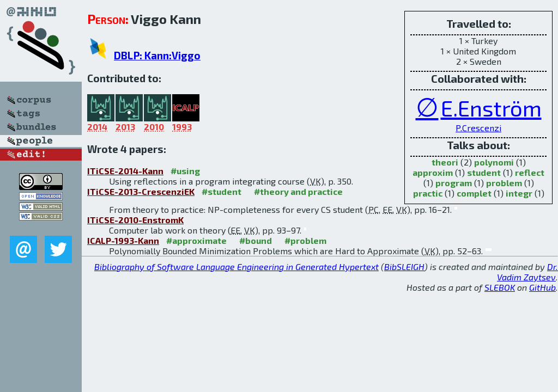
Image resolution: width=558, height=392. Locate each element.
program (454, 183)
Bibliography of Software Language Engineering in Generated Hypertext (236, 267)
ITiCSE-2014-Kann (125, 171)
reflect (530, 172)
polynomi (494, 162)
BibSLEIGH (404, 267)
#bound (256, 240)
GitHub (542, 287)
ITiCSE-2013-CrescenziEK (141, 191)
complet (474, 193)
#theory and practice (298, 191)
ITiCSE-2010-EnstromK (135, 220)
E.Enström (491, 108)
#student (222, 191)
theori (445, 162)
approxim (433, 172)
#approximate (196, 240)
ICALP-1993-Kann (123, 240)
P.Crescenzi (478, 128)
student (484, 172)
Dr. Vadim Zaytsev (527, 272)
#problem (305, 240)
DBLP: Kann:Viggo (157, 55)
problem (504, 183)
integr (519, 193)
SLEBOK (500, 287)
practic (428, 193)
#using (185, 171)
